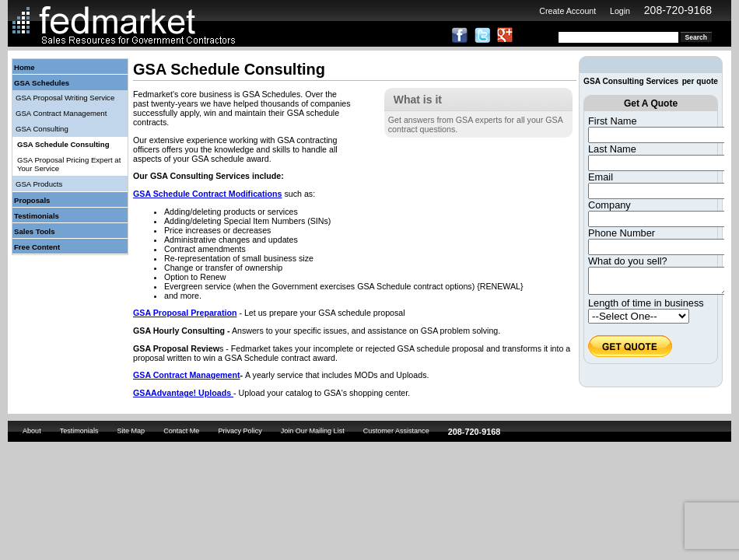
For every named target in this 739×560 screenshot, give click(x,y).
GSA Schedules (42, 83)
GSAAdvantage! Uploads (183, 393)
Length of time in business (646, 308)
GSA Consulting (42, 129)
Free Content (37, 247)
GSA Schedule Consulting (63, 144)
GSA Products (39, 184)
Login (620, 11)
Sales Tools (35, 231)
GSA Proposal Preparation (185, 313)
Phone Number (622, 233)
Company (609, 205)
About (32, 431)
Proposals (32, 200)
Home (25, 67)
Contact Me (181, 431)
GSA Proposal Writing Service (65, 98)
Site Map (131, 431)
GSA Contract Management (61, 113)
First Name (613, 121)
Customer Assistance (396, 431)
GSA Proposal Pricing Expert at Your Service (69, 164)
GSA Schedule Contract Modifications (207, 194)
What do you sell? (628, 261)
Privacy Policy (240, 431)
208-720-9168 (678, 10)
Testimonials (37, 216)
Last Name (612, 149)
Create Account (567, 11)
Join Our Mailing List (313, 431)
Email (601, 177)
